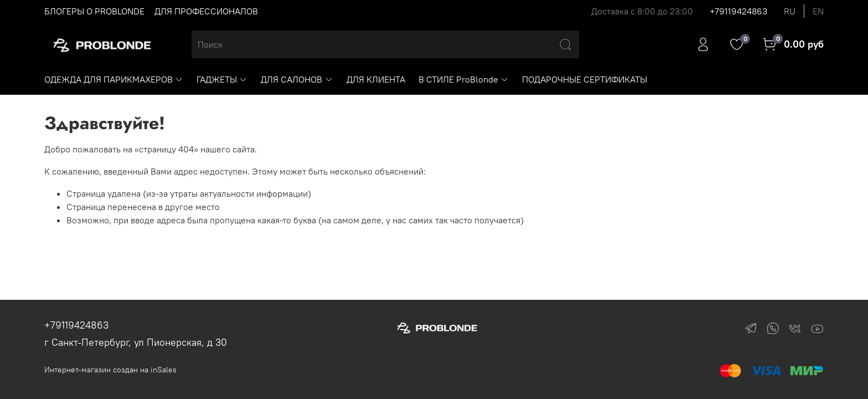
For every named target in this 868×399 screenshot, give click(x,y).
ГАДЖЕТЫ (222, 79)
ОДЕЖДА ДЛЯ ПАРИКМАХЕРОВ (114, 79)
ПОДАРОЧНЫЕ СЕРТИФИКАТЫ (585, 79)
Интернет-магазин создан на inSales (110, 370)
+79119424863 (738, 11)
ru (790, 11)
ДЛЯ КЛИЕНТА (376, 79)
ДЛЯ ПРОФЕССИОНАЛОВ (206, 11)
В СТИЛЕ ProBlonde (464, 79)
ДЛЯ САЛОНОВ (297, 79)
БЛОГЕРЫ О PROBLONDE (94, 11)
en (818, 11)
